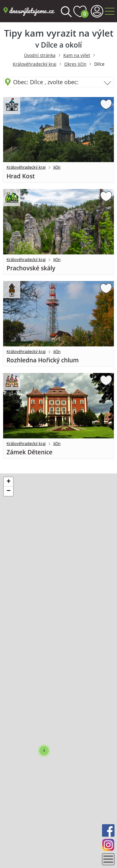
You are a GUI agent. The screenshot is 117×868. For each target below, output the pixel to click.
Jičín (57, 167)
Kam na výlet (77, 55)
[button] (44, 751)
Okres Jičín (75, 64)
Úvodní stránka (40, 55)
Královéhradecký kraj (35, 64)
